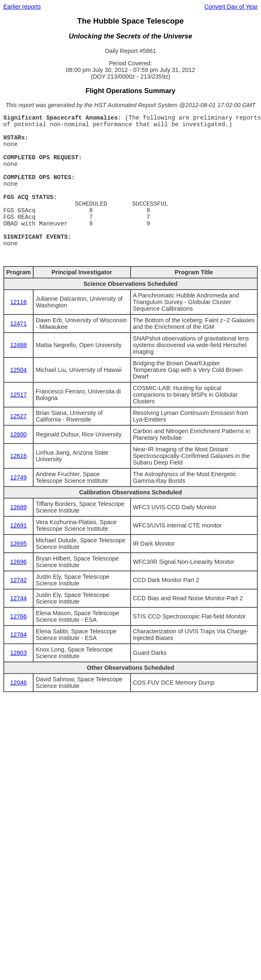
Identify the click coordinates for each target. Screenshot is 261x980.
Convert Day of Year (231, 7)
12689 (19, 507)
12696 (19, 562)
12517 (19, 395)
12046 (19, 683)
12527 (19, 416)
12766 (19, 616)
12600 (19, 434)
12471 (19, 323)
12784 (19, 635)
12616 (19, 456)
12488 (19, 345)
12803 (19, 653)
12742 (19, 580)
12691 (19, 525)
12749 (19, 477)
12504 (19, 370)
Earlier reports (22, 7)
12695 (19, 544)
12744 (19, 598)
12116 (19, 302)
